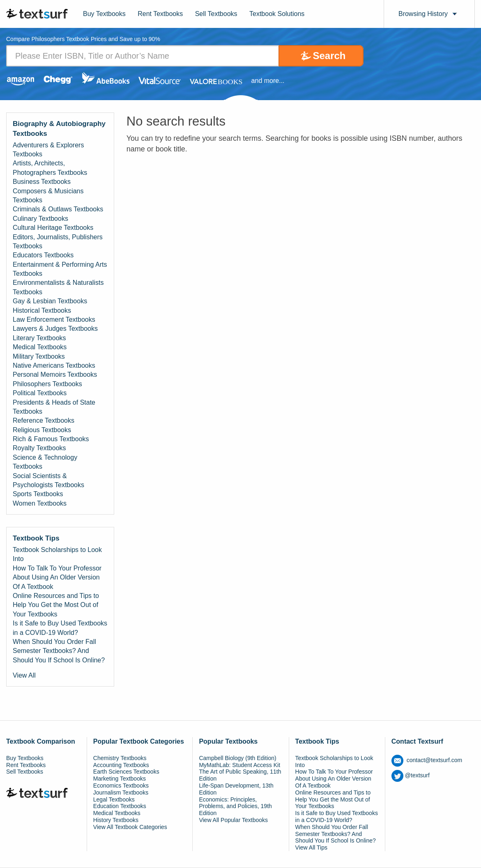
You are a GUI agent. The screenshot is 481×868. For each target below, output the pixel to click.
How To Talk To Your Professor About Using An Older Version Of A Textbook (57, 577)
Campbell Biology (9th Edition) (237, 758)
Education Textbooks (120, 806)
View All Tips (311, 847)
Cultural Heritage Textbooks (53, 228)
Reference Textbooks (44, 420)
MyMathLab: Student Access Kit (239, 765)
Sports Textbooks (38, 494)
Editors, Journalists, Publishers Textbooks (58, 242)
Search (329, 56)
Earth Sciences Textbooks (126, 772)
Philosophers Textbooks (47, 384)
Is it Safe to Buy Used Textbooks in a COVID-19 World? (60, 628)
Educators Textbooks (43, 255)
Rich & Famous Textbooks (51, 439)
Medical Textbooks (40, 347)
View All (24, 675)
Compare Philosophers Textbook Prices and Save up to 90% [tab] (83, 39)
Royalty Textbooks (39, 448)
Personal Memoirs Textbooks (55, 374)
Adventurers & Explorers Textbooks (48, 150)
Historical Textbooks (42, 310)
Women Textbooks (40, 503)
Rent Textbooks (160, 14)
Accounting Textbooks (121, 765)
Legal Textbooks (114, 799)
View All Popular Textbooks (233, 820)
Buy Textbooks (104, 14)
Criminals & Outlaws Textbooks (58, 209)
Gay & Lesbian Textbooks (50, 301)
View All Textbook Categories (130, 827)
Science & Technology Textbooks (45, 462)
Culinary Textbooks (40, 219)
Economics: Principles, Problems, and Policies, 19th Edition (235, 806)
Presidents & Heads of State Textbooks (54, 407)
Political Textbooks (40, 393)
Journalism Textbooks (121, 792)
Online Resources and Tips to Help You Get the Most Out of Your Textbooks (56, 605)
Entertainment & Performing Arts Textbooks (60, 269)
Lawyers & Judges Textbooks (55, 329)
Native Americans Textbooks (54, 365)
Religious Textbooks (42, 430)
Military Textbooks (39, 356)
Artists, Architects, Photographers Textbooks (50, 168)
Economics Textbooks (121, 786)
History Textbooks (116, 820)
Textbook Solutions (277, 14)
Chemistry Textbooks (120, 758)
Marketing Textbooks (120, 779)
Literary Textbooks (39, 338)
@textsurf (411, 775)
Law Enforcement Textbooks (54, 319)
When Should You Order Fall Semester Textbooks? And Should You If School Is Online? (59, 651)
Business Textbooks (42, 182)
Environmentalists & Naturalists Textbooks (58, 287)
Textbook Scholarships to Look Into (57, 554)
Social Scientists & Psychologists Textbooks (48, 480)
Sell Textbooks (216, 14)
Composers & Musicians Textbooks (48, 196)
